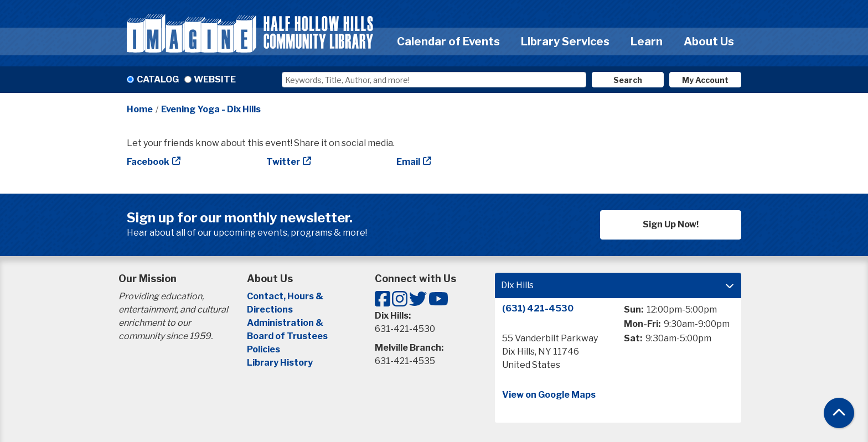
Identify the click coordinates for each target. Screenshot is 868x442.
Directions (270, 310)
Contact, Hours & (286, 296)
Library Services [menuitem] (565, 41)
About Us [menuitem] (709, 41)
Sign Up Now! (671, 224)
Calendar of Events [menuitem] (448, 41)
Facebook (148, 162)
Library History (280, 363)
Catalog (158, 79)
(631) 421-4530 (538, 308)
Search (628, 80)
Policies (263, 349)
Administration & (286, 323)
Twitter (283, 162)
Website (215, 79)
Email (408, 162)
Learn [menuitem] (647, 41)
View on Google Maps (549, 395)
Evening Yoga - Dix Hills (211, 109)
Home (140, 109)
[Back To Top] (839, 413)
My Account (705, 80)
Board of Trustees (287, 336)
